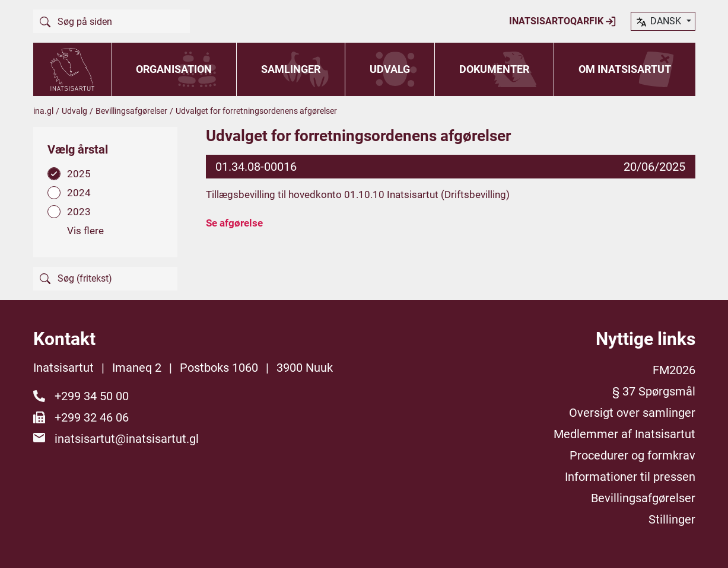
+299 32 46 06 (92, 417)
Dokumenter (494, 69)
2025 (79, 174)
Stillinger (672, 519)
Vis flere (85, 231)
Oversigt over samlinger (632, 413)
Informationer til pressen (630, 477)
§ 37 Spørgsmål (654, 391)
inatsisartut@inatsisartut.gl (127, 439)
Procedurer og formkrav (632, 455)
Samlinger (291, 69)
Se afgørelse (234, 223)
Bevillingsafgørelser (131, 111)
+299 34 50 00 (92, 396)
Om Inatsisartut (625, 69)
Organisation (174, 69)
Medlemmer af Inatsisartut (624, 434)
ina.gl (43, 111)
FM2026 (674, 370)
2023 (79, 212)
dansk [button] (659, 22)
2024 (79, 193)
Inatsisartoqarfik (563, 21)
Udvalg (390, 69)
